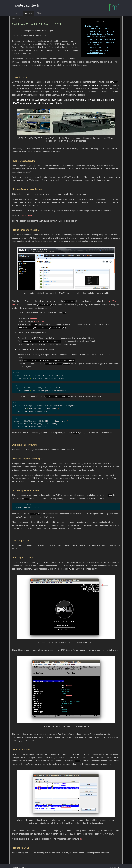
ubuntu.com (39, 320)
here (82, 835)
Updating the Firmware (96, 37)
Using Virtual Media (97, 50)
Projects (29, 14)
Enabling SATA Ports (97, 48)
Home (18, 13)
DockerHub (27, 215)
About (39, 13)
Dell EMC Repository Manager (101, 40)
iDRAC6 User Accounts (98, 29)
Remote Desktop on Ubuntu (100, 34)
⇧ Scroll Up (114, 863)
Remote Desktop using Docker (101, 31)
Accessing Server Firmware (100, 42)
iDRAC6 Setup (91, 26)
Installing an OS (93, 45)
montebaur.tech (26, 5)
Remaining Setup (96, 53)
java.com (34, 317)
